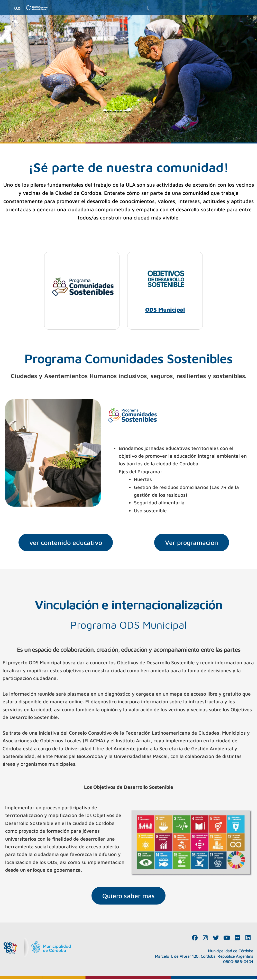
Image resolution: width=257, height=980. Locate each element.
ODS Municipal (165, 310)
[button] (148, 7)
